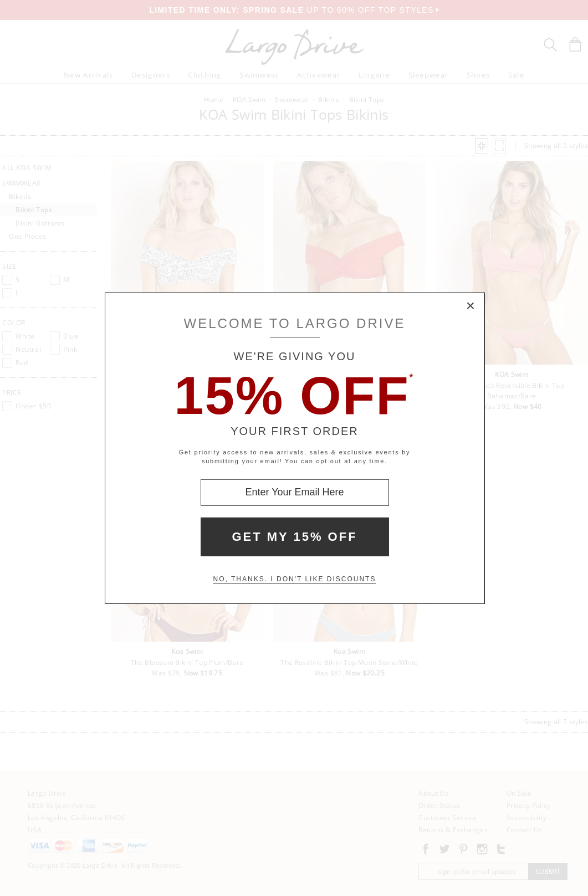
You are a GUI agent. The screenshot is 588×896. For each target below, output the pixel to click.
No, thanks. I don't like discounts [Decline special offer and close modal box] (295, 579)
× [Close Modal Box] (471, 306)
